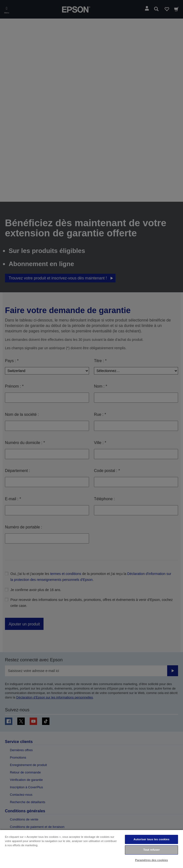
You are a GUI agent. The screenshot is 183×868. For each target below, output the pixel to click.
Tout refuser (151, 850)
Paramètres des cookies (151, 860)
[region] (91, 849)
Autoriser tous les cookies (151, 839)
